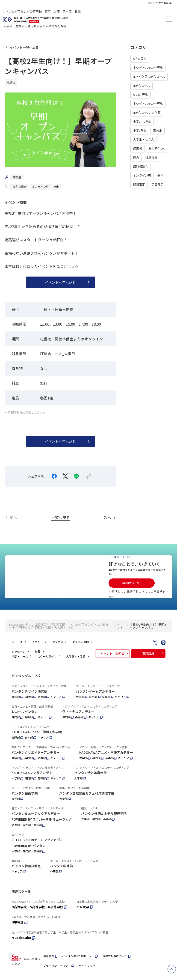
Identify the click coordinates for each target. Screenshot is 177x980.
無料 (160, 175)
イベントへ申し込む (68, 282)
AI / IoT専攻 (140, 94)
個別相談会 (140, 166)
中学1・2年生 (142, 121)
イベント (120, 631)
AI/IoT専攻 (140, 58)
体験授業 (151, 157)
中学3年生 (140, 130)
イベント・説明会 (115, 658)
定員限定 (157, 184)
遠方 (136, 157)
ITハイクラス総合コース (149, 76)
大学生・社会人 (143, 139)
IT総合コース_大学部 (147, 112)
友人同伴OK (156, 148)
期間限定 (139, 184)
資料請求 (153, 658)
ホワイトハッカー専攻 (148, 67)
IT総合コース (142, 85)
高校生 (158, 130)
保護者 (137, 148)
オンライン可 (142, 175)
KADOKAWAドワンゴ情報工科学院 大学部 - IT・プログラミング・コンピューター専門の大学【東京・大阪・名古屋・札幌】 (59, 631)
